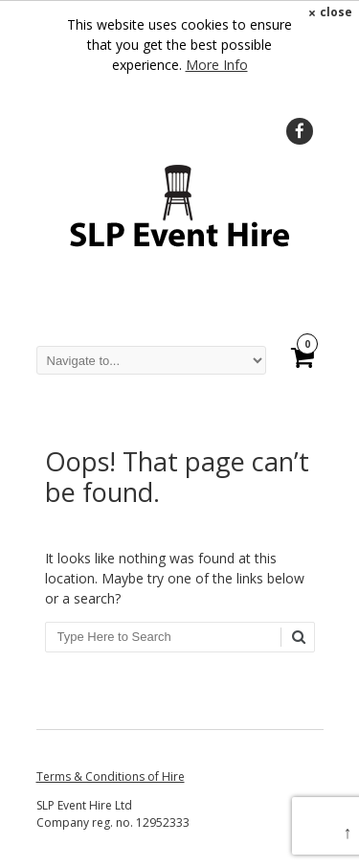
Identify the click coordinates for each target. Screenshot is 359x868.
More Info (217, 65)
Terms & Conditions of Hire (111, 777)
